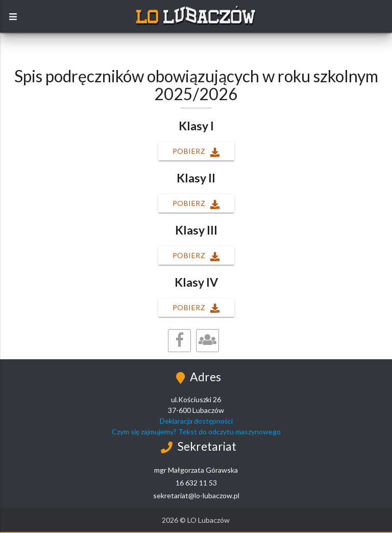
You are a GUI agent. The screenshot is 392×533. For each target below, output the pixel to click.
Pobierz (196, 152)
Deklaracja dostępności (196, 421)
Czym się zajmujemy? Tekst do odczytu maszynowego (196, 432)
